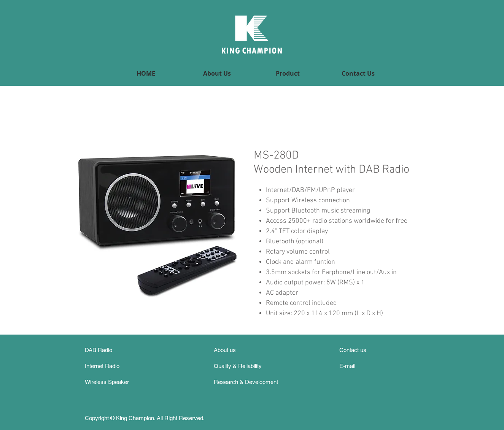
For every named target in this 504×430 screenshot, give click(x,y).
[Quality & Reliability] (241, 366)
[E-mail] (356, 366)
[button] (288, 74)
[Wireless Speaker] (115, 382)
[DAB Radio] (109, 350)
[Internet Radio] (107, 366)
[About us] (230, 350)
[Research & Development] (249, 382)
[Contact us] (356, 350)
